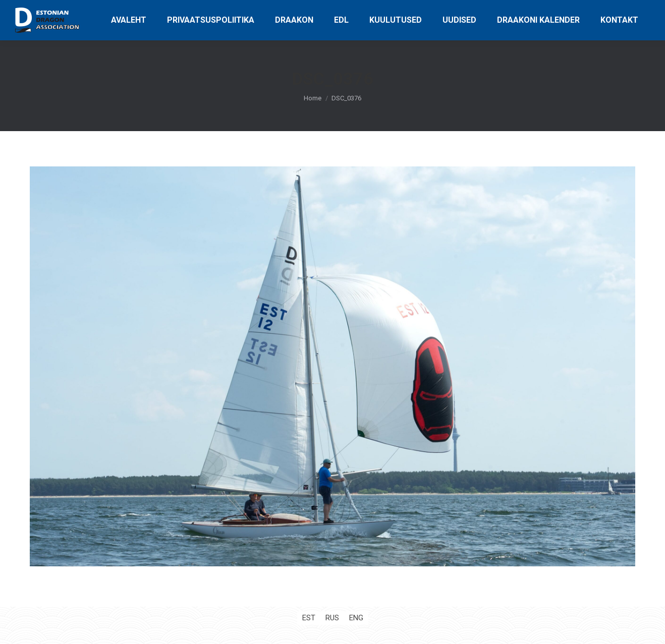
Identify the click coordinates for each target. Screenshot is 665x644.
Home (313, 98)
